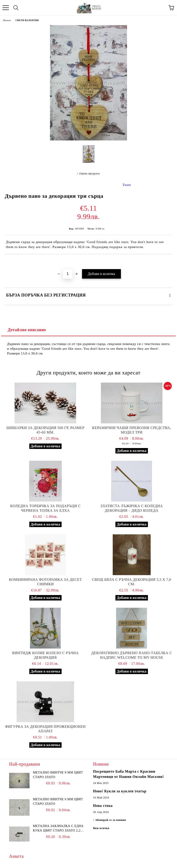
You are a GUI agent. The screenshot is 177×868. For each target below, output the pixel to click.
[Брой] (68, 274)
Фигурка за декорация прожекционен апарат (45, 729)
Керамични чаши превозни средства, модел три (132, 430)
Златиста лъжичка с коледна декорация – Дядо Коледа (132, 508)
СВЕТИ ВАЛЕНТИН (27, 20)
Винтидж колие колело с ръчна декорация (45, 655)
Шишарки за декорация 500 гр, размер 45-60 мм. (45, 430)
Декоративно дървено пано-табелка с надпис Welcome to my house (132, 655)
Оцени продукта (90, 174)
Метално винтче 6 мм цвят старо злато (58, 802)
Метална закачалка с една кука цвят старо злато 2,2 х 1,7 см (58, 829)
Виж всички (101, 828)
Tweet (127, 185)
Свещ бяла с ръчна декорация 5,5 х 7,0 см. (132, 582)
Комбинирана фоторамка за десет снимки (45, 582)
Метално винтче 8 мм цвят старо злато (58, 775)
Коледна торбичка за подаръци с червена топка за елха (45, 508)
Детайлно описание (27, 330)
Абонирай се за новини (111, 820)
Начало (7, 20)
